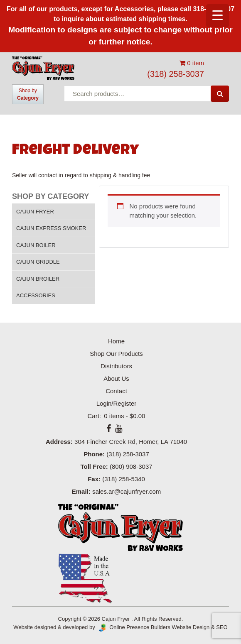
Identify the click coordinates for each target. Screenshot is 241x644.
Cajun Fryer (35, 212)
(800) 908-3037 (131, 466)
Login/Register (117, 403)
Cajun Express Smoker (51, 228)
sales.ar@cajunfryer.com (127, 491)
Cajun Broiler (38, 279)
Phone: (94, 454)
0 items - (124, 416)
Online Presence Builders (133, 627)
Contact (116, 391)
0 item (192, 63)
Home (116, 341)
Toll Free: (94, 466)
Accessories (36, 295)
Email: (81, 491)
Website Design (191, 627)
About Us (116, 378)
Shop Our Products (116, 354)
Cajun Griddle (38, 262)
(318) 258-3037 (176, 74)
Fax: (94, 479)
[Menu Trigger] (218, 16)
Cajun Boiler (36, 245)
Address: (59, 442)
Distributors (116, 366)
